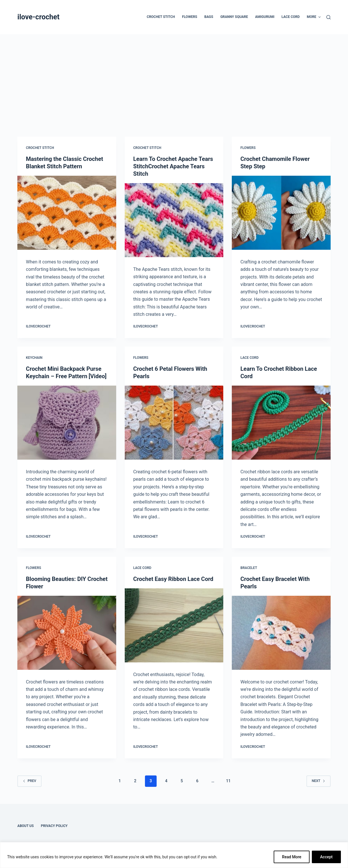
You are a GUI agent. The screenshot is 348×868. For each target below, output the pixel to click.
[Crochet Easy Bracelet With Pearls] (281, 633)
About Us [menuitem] (25, 826)
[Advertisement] (174, 77)
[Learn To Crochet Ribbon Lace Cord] (281, 423)
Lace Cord (249, 358)
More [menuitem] (314, 17)
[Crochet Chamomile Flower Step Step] (281, 213)
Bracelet (249, 568)
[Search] (328, 17)
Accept (326, 857)
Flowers (248, 148)
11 (228, 781)
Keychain (34, 358)
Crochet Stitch (40, 148)
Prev (29, 781)
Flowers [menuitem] (190, 17)
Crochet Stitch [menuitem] (161, 17)
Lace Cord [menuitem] (291, 17)
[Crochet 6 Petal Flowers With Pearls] (174, 423)
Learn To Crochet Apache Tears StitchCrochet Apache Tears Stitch (173, 166)
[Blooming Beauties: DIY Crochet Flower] (67, 633)
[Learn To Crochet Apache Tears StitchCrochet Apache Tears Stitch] (174, 220)
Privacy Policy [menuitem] (54, 826)
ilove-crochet (38, 17)
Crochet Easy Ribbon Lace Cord (173, 579)
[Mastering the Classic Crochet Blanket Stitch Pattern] (67, 213)
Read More (292, 857)
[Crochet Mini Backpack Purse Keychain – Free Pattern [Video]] (67, 423)
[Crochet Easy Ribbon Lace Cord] (174, 625)
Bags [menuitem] (209, 17)
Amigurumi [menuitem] (265, 17)
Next (319, 781)
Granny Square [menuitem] (234, 17)
